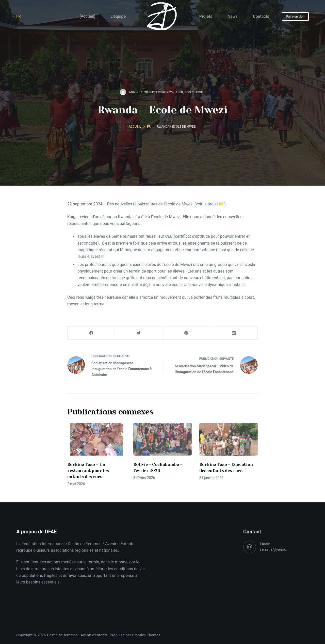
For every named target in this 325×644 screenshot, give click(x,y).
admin (134, 92)
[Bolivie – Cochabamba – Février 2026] (162, 439)
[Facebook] (91, 333)
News (233, 16)
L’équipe (118, 16)
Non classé (193, 92)
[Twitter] (139, 333)
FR (19, 16)
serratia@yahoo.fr (275, 549)
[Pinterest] (186, 333)
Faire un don (295, 16)
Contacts (261, 16)
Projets (206, 16)
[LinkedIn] (234, 333)
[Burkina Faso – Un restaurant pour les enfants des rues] (96, 439)
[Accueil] (87, 16)
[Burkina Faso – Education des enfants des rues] (229, 439)
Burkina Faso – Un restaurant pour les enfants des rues (88, 470)
